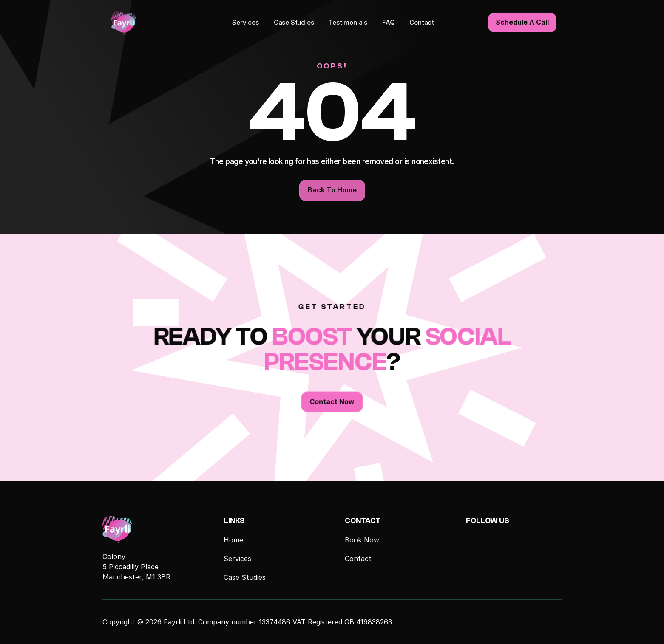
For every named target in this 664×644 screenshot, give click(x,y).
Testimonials (348, 22)
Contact (422, 22)
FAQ (388, 22)
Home (233, 540)
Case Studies (294, 22)
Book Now (362, 540)
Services (245, 22)
